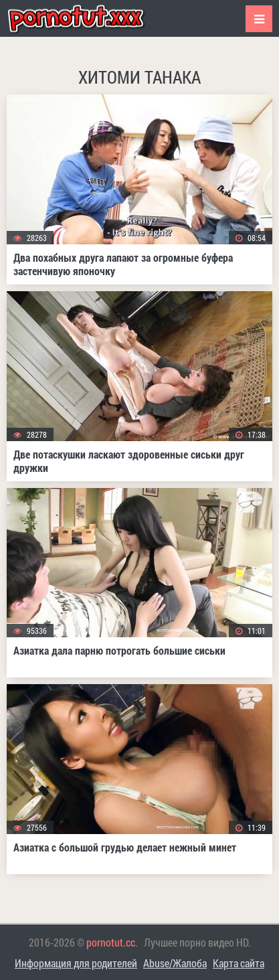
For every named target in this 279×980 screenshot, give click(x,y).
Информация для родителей (76, 963)
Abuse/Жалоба (175, 963)
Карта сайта (239, 963)
